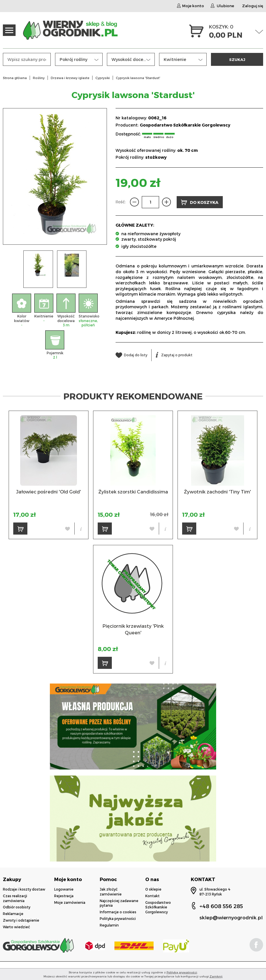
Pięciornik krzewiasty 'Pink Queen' (133, 629)
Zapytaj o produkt (174, 355)
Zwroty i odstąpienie (21, 920)
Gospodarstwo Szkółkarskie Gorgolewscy (185, 125)
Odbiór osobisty (17, 907)
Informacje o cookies (118, 912)
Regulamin (109, 925)
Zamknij (216, 976)
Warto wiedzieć (16, 927)
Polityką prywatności (182, 972)
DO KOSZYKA (200, 202)
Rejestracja (64, 896)
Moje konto (190, 6)
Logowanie (64, 889)
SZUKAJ (237, 59)
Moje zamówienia (70, 902)
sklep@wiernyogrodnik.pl (231, 917)
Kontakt (152, 896)
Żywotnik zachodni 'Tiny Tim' (217, 492)
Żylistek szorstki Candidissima (133, 492)
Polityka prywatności (118, 918)
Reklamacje (13, 914)
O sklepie (153, 889)
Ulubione (222, 6)
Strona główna (15, 78)
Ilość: (121, 202)
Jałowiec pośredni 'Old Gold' (49, 492)
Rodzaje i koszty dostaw (24, 889)
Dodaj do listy (131, 355)
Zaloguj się (253, 6)
